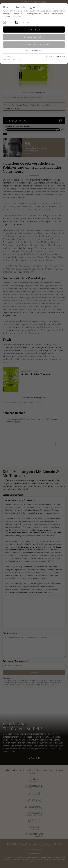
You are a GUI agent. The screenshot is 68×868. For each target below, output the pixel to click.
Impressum (50, 56)
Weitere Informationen (34, 51)
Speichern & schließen (34, 37)
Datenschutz (60, 56)
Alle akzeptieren (34, 29)
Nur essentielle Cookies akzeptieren (34, 44)
